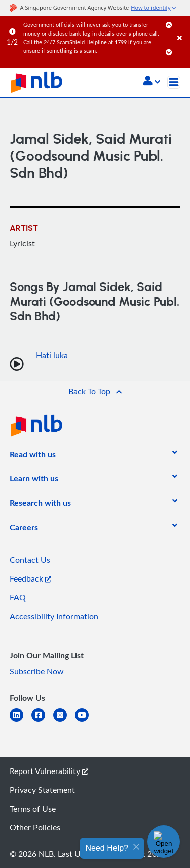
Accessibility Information (54, 616)
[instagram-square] (64, 721)
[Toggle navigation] (174, 82)
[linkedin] (21, 721)
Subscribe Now (37, 671)
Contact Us (30, 560)
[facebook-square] (42, 721)
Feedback (30, 578)
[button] (152, 82)
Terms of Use (33, 809)
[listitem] (33, 456)
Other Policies (35, 827)
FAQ (18, 597)
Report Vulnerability (49, 771)
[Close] (182, 28)
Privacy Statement (42, 790)
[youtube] (86, 721)
